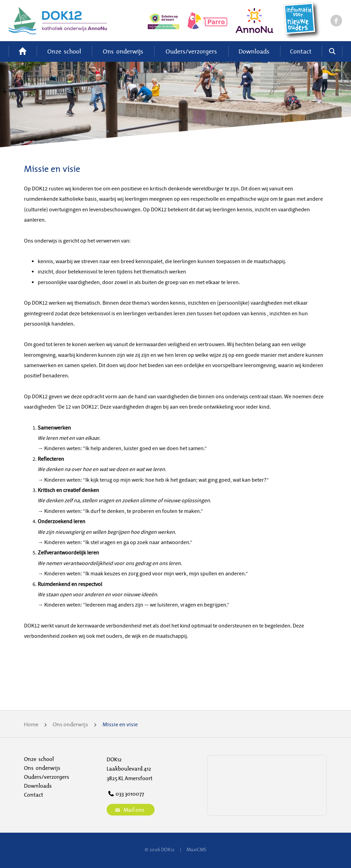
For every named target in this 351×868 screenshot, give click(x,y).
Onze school (64, 51)
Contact (301, 51)
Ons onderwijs (123, 51)
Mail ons (129, 810)
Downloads (254, 51)
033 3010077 (125, 794)
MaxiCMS (196, 849)
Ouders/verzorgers (191, 51)
